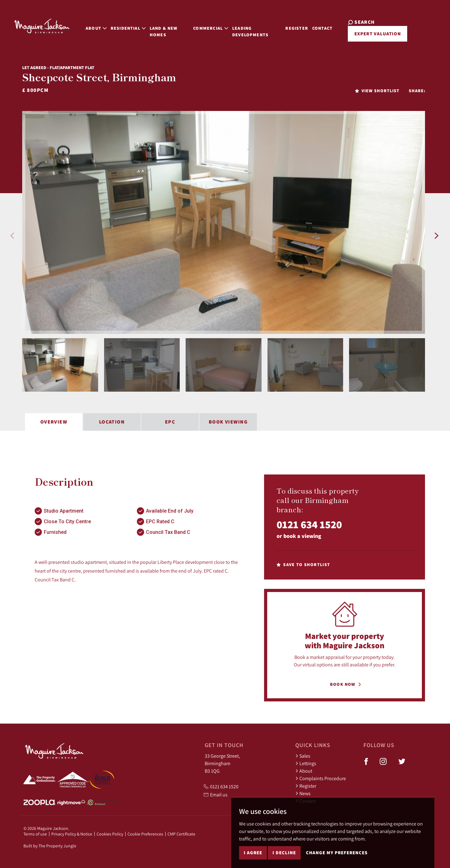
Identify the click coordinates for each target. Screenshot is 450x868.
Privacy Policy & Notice (72, 834)
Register (298, 26)
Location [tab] (112, 422)
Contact (324, 26)
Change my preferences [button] (337, 853)
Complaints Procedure (321, 778)
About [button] (89, 26)
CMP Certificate (181, 834)
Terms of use (35, 834)
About (304, 771)
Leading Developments (247, 29)
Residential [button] (121, 26)
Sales (303, 756)
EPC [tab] (170, 422)
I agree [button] (253, 853)
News (303, 793)
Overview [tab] (54, 422)
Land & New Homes (157, 29)
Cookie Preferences (145, 834)
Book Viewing (228, 422)
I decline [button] (284, 853)
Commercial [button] (207, 26)
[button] (12, 236)
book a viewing (302, 536)
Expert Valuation (374, 34)
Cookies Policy (110, 834)
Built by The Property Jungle (50, 846)
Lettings (306, 763)
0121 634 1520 (309, 524)
